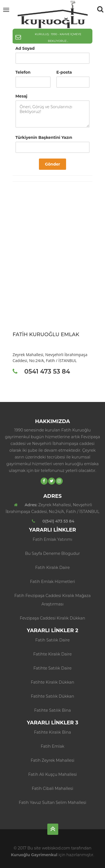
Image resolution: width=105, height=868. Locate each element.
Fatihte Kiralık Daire (53, 654)
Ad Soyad (25, 48)
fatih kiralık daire (53, 568)
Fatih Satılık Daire (53, 640)
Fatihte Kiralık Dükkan (53, 682)
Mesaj (21, 96)
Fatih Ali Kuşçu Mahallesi (53, 774)
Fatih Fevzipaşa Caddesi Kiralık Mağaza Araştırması (52, 600)
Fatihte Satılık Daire (53, 668)
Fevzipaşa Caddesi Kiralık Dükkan (53, 618)
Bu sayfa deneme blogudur (53, 553)
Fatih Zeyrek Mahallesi (52, 760)
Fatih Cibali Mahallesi (53, 788)
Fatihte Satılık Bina (53, 710)
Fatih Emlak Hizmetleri (53, 582)
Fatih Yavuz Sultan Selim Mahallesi (53, 803)
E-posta (64, 72)
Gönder (52, 164)
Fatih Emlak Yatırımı (53, 539)
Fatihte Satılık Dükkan (52, 696)
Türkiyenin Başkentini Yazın (44, 137)
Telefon (23, 72)
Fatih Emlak (52, 746)
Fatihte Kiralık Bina (53, 732)
